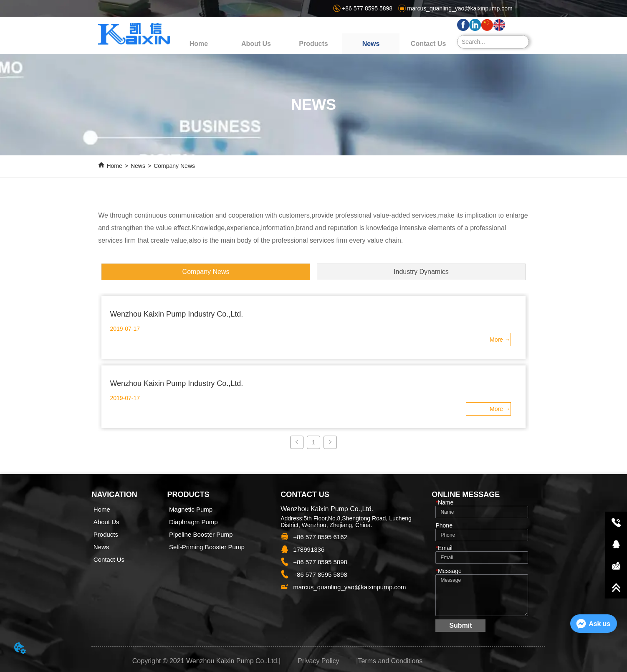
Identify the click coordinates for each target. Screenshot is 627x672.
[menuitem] (313, 44)
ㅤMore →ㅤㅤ (500, 340)
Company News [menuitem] (206, 272)
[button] (313, 44)
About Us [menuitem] (256, 44)
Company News (174, 166)
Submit (460, 625)
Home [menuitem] (199, 44)
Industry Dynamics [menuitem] (421, 272)
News (138, 166)
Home (114, 166)
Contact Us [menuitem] (428, 44)
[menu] (313, 44)
